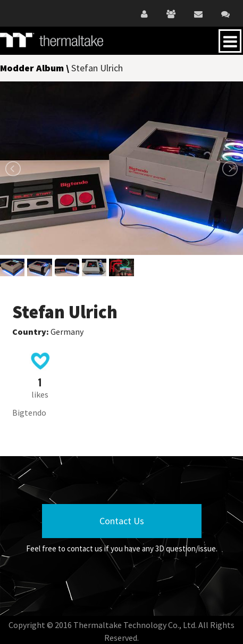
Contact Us (122, 521)
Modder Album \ (36, 68)
